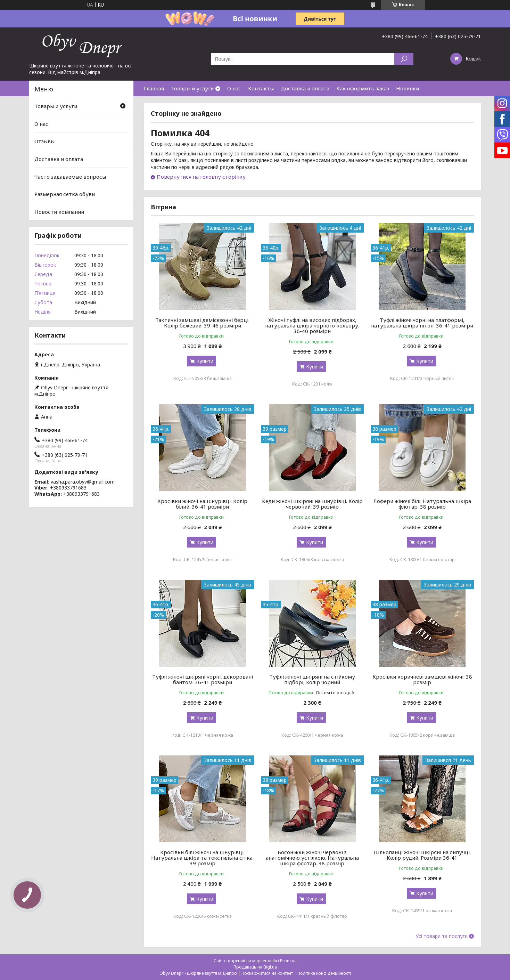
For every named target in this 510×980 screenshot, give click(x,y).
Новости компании (59, 212)
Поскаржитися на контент (267, 973)
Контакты (261, 88)
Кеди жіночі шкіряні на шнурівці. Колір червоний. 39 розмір (312, 504)
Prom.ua (288, 961)
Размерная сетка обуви (65, 194)
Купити (205, 361)
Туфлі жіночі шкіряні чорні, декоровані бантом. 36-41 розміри (203, 679)
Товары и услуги (192, 88)
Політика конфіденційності (324, 973)
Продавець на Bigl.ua (255, 967)
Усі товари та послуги (442, 936)
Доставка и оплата (305, 88)
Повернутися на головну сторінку (201, 177)
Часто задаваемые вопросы (70, 176)
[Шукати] (404, 59)
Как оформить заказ (363, 88)
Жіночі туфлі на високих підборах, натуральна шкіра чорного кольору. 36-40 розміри (312, 325)
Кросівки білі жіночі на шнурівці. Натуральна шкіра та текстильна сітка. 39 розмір (202, 858)
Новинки (408, 88)
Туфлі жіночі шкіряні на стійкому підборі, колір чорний (312, 679)
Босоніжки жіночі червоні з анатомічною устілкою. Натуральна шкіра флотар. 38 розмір (312, 858)
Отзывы (44, 141)
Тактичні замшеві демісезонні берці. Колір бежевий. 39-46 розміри (202, 323)
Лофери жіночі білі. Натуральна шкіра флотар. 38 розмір (422, 504)
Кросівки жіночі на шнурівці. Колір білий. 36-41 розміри (202, 504)
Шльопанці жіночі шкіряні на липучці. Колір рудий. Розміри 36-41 (422, 855)
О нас (234, 88)
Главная (154, 88)
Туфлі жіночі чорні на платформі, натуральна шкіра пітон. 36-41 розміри (422, 323)
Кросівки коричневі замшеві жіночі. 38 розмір (422, 679)
